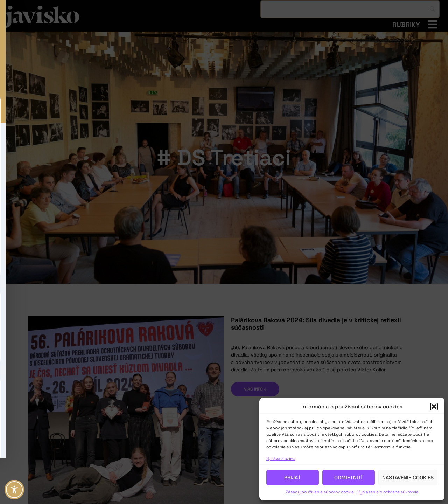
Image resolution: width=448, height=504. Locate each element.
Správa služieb (281, 458)
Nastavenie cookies (408, 478)
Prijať (293, 478)
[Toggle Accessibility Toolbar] (14, 490)
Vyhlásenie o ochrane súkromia (388, 492)
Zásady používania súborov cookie (320, 492)
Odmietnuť (349, 478)
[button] (434, 407)
